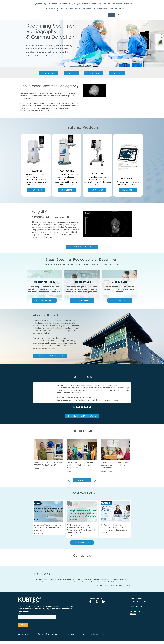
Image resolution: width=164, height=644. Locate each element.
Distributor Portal (96, 634)
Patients (117, 73)
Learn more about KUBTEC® (50, 356)
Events (71, 73)
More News (82, 480)
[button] (79, 63)
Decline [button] (120, 15)
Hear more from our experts (82, 416)
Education (94, 73)
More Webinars (82, 543)
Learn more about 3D (82, 247)
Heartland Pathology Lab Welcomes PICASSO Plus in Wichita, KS (48, 464)
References (70, 634)
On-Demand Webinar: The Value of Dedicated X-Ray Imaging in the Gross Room (48, 527)
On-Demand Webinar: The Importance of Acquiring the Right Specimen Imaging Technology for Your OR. (114, 529)
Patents (82, 634)
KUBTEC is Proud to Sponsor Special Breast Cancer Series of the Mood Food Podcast (115, 465)
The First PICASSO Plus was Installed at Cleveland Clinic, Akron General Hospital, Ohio (82, 465)
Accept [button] (111, 15)
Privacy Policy (43, 634)
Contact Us (48, 73)
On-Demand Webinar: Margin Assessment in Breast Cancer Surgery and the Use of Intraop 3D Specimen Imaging (81, 529)
